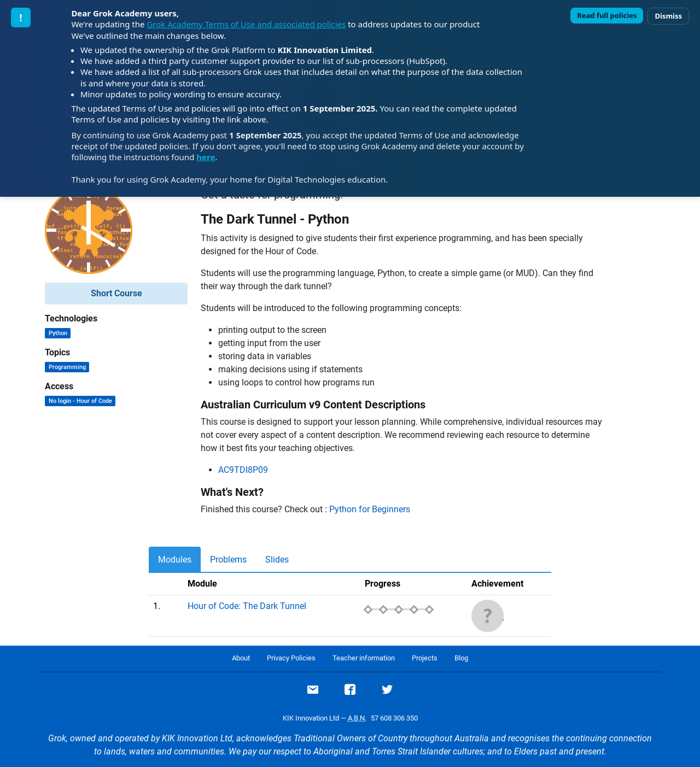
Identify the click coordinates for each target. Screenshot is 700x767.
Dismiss (668, 16)
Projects (425, 658)
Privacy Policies (291, 658)
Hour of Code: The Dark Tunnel (247, 606)
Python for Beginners (370, 509)
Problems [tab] (228, 560)
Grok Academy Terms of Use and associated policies (246, 24)
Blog (461, 658)
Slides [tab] (277, 560)
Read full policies (607, 15)
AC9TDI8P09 (243, 470)
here (206, 157)
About (241, 658)
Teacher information (364, 658)
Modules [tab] (175, 560)
